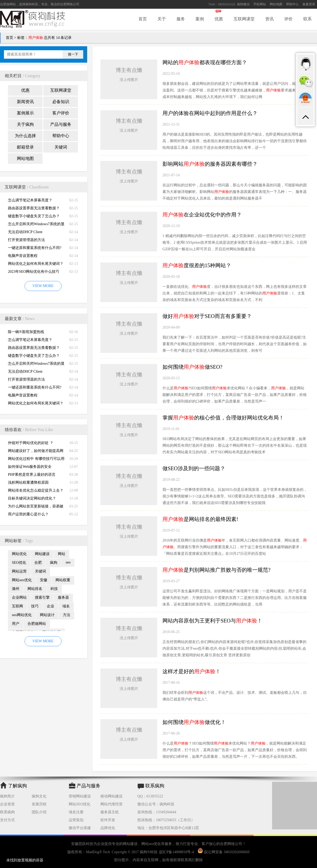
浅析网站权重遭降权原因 (28, 483)
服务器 (63, 597)
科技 (54, 589)
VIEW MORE (43, 286)
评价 (288, 19)
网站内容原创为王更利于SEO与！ (212, 621)
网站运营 (19, 571)
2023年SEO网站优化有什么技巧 (34, 272)
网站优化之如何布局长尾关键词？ (36, 264)
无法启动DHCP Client (25, 232)
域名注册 (76, 812)
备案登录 (309, 4)
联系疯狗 (7, 812)
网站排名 (35, 589)
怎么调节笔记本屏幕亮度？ (30, 200)
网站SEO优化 (80, 804)
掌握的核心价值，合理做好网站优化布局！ (223, 418)
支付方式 (7, 820)
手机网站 (260, 4)
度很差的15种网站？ (197, 265)
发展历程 (39, 804)
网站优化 (19, 554)
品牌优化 (108, 828)
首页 (143, 19)
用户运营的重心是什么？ (28, 514)
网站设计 (47, 615)
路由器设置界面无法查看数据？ (34, 208)
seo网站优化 (22, 615)
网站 (62, 554)
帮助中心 (292, 4)
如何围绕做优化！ (194, 722)
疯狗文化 (39, 796)
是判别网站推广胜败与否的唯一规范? (216, 570)
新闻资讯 (25, 102)
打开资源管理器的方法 (26, 240)
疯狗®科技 (149, 852)
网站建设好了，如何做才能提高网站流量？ (36, 452)
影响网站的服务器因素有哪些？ (210, 164)
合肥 (38, 563)
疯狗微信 (243, 4)
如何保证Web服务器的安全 (30, 467)
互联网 (17, 606)
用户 (16, 624)
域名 (66, 606)
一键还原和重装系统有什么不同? (35, 248)
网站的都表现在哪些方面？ (205, 62)
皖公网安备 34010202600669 (224, 852)
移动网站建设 (111, 796)
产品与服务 (61, 124)
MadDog (92, 852)
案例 (200, 19)
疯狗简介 (7, 796)
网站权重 (63, 580)
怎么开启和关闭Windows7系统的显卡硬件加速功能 (36, 225)
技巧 (35, 606)
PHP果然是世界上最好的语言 (32, 475)
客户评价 (61, 113)
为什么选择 (25, 136)
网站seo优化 (22, 580)
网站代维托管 (111, 804)
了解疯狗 (17, 786)
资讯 (269, 19)
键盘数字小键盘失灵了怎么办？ (34, 216)
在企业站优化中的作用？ (202, 215)
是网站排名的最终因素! (200, 519)
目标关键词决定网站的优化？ (32, 498)
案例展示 (25, 113)
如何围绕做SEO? (192, 367)
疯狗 (54, 563)
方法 (67, 615)
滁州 (16, 589)
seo (68, 562)
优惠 (219, 19)
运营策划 (76, 820)
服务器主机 (110, 812)
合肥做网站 (8, 4)
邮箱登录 (25, 147)
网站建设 (42, 554)
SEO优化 (19, 563)
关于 (162, 19)
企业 (50, 606)
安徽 (44, 580)
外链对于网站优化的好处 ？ (31, 443)
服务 (181, 19)
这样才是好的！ (192, 671)
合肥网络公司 (70, 4)
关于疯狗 (25, 124)
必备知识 (61, 102)
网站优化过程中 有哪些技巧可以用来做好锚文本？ (36, 460)
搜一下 (73, 54)
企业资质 (7, 804)
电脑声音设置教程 (23, 256)
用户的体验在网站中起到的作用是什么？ (210, 113)
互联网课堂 (244, 19)
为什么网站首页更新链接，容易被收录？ (36, 507)
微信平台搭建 (80, 828)
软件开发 (108, 820)
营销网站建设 (80, 796)
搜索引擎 (42, 597)
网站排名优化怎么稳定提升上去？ (36, 490)
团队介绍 (39, 812)
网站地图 (276, 4)
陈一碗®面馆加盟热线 (26, 332)
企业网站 (19, 597)
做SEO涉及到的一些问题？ (194, 468)
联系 (307, 19)
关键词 (61, 147)
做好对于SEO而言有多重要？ (207, 316)
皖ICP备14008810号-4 (177, 852)
